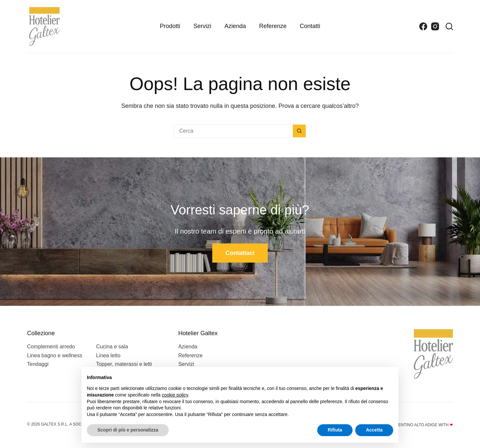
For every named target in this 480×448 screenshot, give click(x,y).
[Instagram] (435, 26)
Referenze (273, 26)
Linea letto (108, 355)
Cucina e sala (112, 347)
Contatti (310, 26)
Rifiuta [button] (335, 430)
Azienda (235, 26)
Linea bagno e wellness (55, 355)
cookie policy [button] (175, 395)
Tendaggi (38, 364)
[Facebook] (423, 26)
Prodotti (170, 26)
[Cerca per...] (233, 131)
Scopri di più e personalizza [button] (128, 430)
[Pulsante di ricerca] (299, 131)
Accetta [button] (374, 430)
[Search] (449, 26)
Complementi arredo (51, 347)
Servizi (202, 26)
